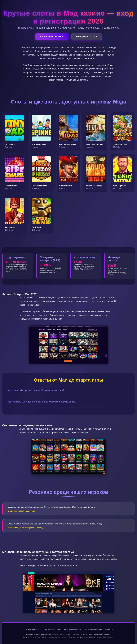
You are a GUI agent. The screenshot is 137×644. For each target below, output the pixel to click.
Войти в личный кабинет (52, 37)
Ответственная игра (73, 629)
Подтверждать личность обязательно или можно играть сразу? (42, 402)
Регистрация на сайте (87, 37)
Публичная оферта (53, 629)
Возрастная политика (93, 629)
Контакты (109, 629)
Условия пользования (33, 629)
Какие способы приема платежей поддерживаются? (36, 390)
